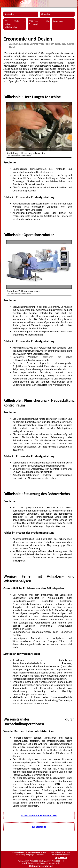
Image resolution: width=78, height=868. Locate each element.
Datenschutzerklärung (41, 866)
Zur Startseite (39, 827)
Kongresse (58, 21)
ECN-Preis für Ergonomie (39, 23)
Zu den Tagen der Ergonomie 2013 (39, 816)
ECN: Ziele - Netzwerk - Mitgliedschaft (15, 24)
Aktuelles (45, 14)
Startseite (9, 14)
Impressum (61, 857)
